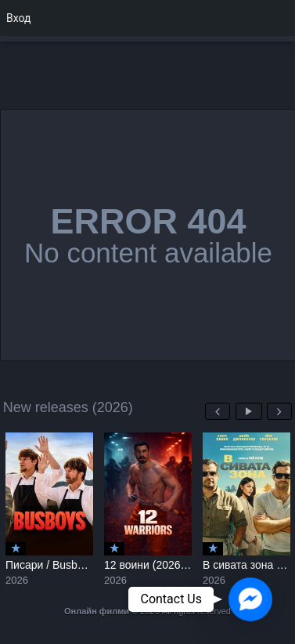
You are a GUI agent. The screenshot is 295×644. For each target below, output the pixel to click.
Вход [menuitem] (18, 18)
